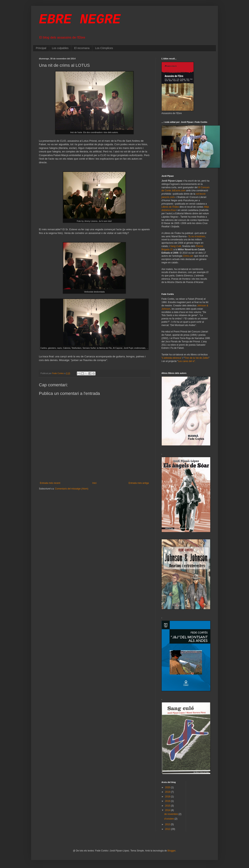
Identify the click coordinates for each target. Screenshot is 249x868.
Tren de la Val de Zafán (196, 358)
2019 (168, 792)
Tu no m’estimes (197, 236)
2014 (168, 810)
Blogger (171, 851)
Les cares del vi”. (187, 361)
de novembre (171, 814)
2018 (168, 797)
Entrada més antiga (139, 483)
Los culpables (60, 48)
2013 (168, 824)
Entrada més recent (50, 483)
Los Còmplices (104, 48)
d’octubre (169, 819)
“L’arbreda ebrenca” (172, 358)
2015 (168, 806)
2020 (168, 787)
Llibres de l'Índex (170, 207)
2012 (168, 829)
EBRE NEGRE (80, 20)
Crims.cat (188, 256)
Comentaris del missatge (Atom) (71, 489)
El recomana (82, 48)
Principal (41, 48)
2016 (168, 801)
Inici (94, 483)
